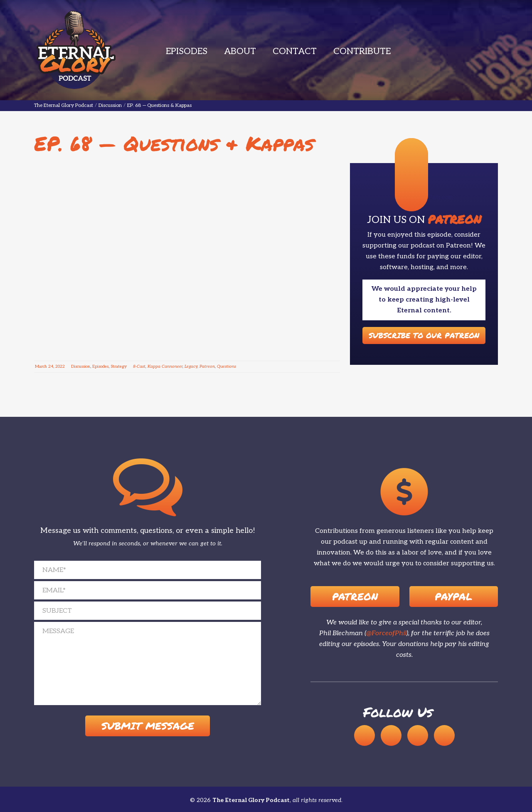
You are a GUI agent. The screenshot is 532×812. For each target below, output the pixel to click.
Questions (227, 366)
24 (51, 366)
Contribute (362, 51)
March (41, 366)
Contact (295, 51)
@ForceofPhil (386, 633)
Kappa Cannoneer (165, 366)
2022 (60, 366)
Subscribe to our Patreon (424, 335)
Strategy (119, 366)
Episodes (187, 51)
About (240, 51)
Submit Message (148, 726)
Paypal (453, 596)
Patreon (207, 366)
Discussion (81, 366)
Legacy (191, 366)
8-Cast (139, 366)
